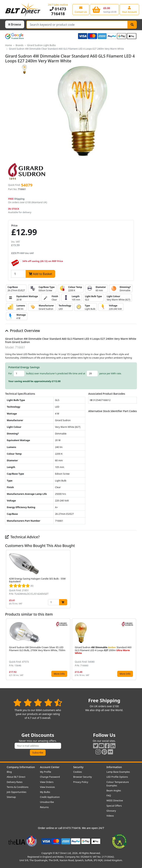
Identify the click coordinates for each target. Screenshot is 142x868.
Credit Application (50, 797)
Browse (15, 24)
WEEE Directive (115, 800)
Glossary (111, 811)
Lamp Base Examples (118, 772)
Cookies (78, 772)
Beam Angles (114, 790)
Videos (110, 816)
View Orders (47, 782)
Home (8, 45)
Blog (9, 772)
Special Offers (114, 806)
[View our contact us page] (81, 9)
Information (114, 767)
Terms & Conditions (18, 787)
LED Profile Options (117, 777)
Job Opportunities (17, 792)
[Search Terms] (77, 25)
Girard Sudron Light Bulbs (41, 45)
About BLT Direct (16, 777)
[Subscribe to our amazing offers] (38, 746)
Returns (44, 807)
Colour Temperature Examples (118, 784)
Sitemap (11, 797)
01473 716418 (58, 11)
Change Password (50, 777)
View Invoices (48, 787)
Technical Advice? (22, 537)
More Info (59, 674)
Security (78, 767)
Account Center (50, 767)
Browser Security (83, 777)
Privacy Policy (81, 782)
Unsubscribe (47, 802)
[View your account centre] (129, 9)
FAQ (109, 795)
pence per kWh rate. (111, 373)
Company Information (21, 767)
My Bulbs (45, 792)
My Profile (46, 772)
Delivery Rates (15, 782)
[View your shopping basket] (104, 9)
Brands (19, 45)
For (10, 373)
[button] (134, 579)
